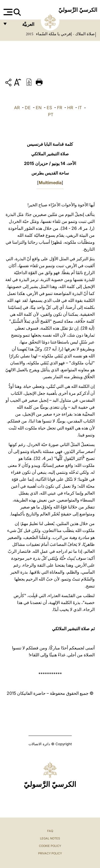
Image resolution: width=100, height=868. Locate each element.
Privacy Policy (50, 853)
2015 (30, 34)
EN (39, 108)
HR (70, 108)
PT (51, 115)
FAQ (50, 831)
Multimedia (50, 183)
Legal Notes (50, 838)
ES (49, 108)
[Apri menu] (7, 12)
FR (60, 108)
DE (28, 108)
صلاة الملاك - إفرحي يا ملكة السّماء (65, 34)
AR (17, 108)
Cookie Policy (50, 846)
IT (80, 108)
